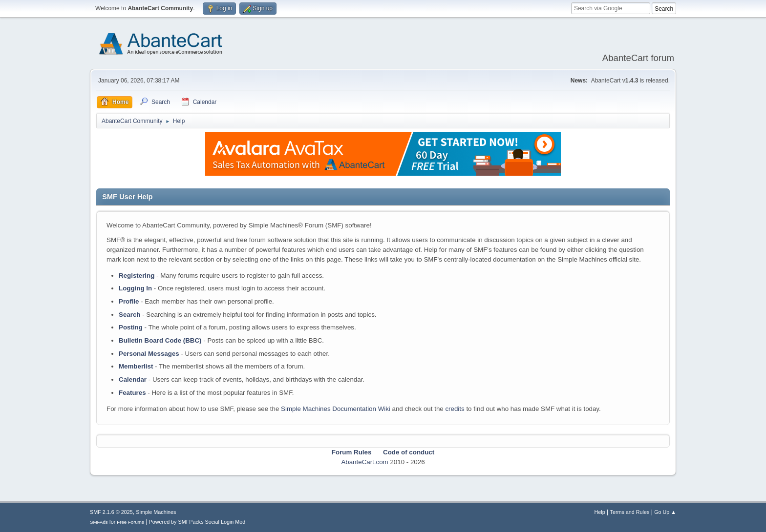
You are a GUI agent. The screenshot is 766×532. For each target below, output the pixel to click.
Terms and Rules (630, 512)
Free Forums (130, 522)
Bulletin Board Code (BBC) (160, 340)
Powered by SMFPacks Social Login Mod (197, 522)
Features (132, 393)
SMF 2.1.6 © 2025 (111, 512)
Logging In (135, 288)
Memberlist (136, 366)
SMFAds (99, 522)
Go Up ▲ (665, 512)
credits (455, 409)
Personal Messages (149, 354)
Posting (131, 327)
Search (129, 315)
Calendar (133, 379)
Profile (129, 301)
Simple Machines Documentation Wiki (336, 409)
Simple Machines (156, 512)
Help (600, 512)
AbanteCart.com (364, 462)
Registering (137, 276)
